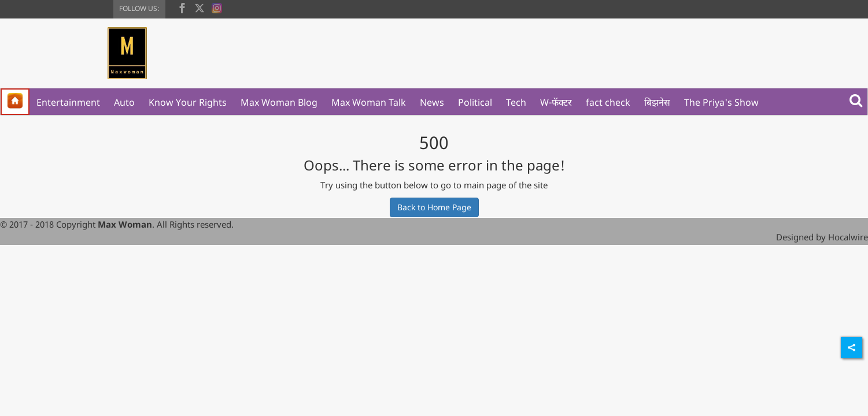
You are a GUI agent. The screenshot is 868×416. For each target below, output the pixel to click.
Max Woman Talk (369, 102)
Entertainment (68, 102)
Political (475, 102)
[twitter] (200, 7)
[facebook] (182, 7)
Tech (516, 102)
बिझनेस (657, 102)
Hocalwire (848, 237)
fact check (608, 102)
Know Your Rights (188, 102)
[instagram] (217, 7)
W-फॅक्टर (556, 102)
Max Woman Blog (279, 102)
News (432, 102)
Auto (124, 102)
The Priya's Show (721, 102)
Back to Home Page (434, 207)
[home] (15, 102)
